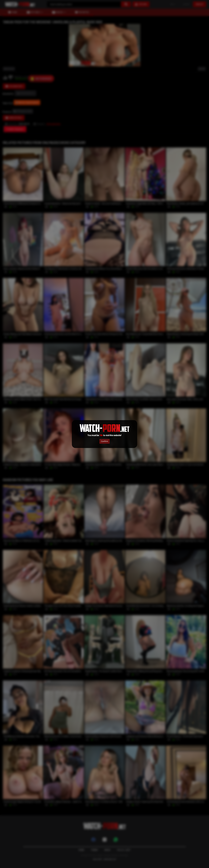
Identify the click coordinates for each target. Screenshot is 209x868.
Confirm (104, 441)
